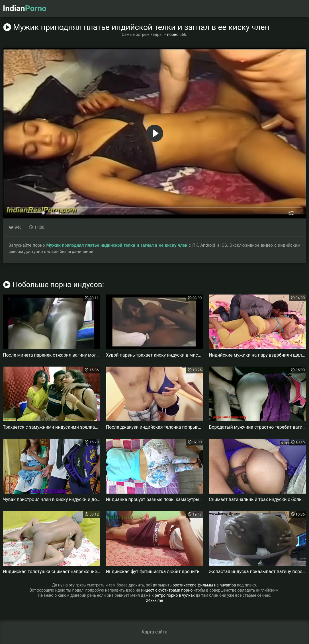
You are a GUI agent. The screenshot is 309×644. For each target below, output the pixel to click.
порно (173, 34)
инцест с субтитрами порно (167, 590)
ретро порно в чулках (175, 595)
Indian (25, 8)
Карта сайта (154, 632)
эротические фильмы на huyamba (204, 585)
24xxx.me (155, 600)
